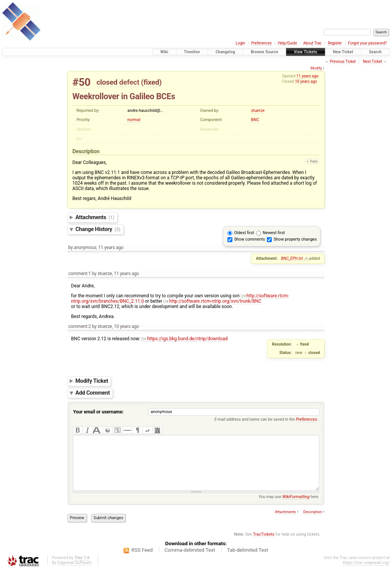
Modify (316, 68)
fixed (151, 82)
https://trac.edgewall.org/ (366, 574)
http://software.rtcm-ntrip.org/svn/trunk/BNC (212, 301)
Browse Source (265, 52)
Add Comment (93, 393)
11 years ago (307, 76)
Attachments (95, 217)
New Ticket (343, 52)
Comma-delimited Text (190, 562)
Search (375, 52)
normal (134, 120)
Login (241, 43)
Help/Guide (287, 43)
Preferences (261, 43)
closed (107, 82)
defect (129, 82)
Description (313, 523)
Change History (98, 229)
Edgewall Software (74, 574)
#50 (81, 82)
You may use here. (289, 508)
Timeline (192, 52)
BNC (255, 120)
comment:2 (79, 326)
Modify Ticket (92, 381)
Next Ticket (372, 61)
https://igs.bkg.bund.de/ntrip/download (184, 339)
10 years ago (306, 81)
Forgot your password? (367, 43)
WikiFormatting (296, 508)
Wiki (164, 52)
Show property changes (295, 239)
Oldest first (244, 233)
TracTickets (264, 546)
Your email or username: (98, 412)
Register (335, 43)
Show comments (249, 239)
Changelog (225, 52)
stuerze (258, 111)
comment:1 (79, 274)
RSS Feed (142, 562)
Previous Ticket (343, 61)
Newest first (274, 233)
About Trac (312, 43)
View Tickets (306, 52)
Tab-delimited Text (248, 562)
